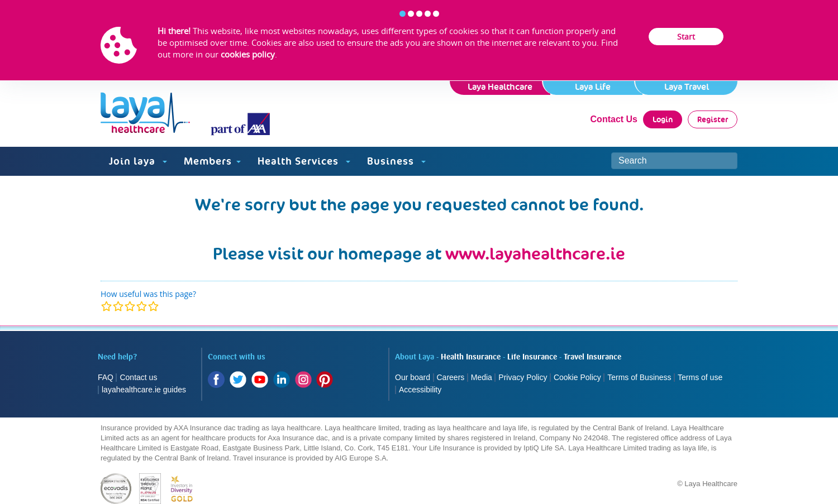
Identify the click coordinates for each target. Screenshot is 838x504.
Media (482, 377)
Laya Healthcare (500, 87)
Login (663, 119)
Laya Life (593, 87)
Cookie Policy (577, 377)
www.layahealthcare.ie (535, 254)
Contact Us (614, 119)
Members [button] (212, 161)
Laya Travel (687, 87)
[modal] (130, 306)
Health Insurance (471, 357)
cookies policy (248, 54)
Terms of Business (639, 377)
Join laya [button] (138, 161)
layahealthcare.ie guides (144, 390)
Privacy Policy (523, 377)
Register (713, 119)
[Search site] (674, 161)
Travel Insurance (592, 357)
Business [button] (396, 161)
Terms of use (701, 377)
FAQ (106, 377)
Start (686, 37)
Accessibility (420, 390)
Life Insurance (532, 357)
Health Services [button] (304, 161)
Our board (413, 377)
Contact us (138, 377)
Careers (451, 377)
